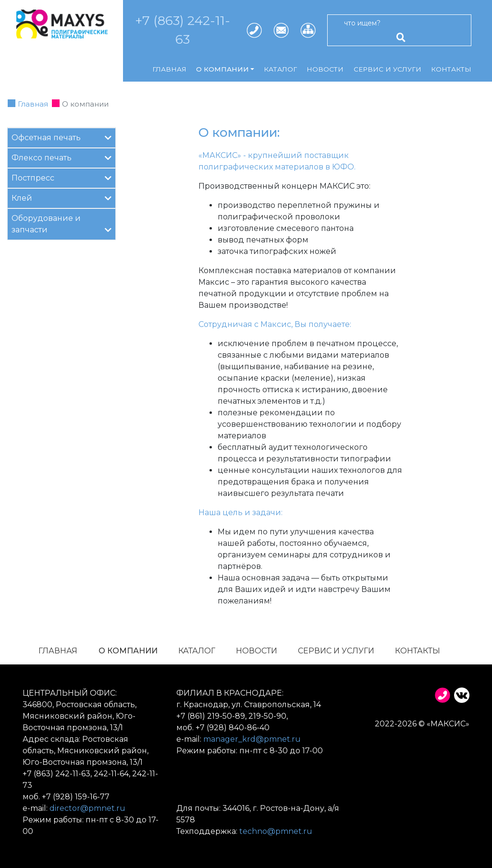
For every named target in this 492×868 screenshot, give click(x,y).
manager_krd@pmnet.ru (252, 739)
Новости (325, 69)
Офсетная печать (61, 137)
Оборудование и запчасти (61, 224)
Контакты (451, 69)
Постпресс (61, 177)
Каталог (280, 69)
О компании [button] (222, 69)
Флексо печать (61, 157)
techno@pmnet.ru (276, 831)
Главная (169, 69)
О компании (128, 651)
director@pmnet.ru (87, 808)
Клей (61, 198)
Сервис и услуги (387, 69)
